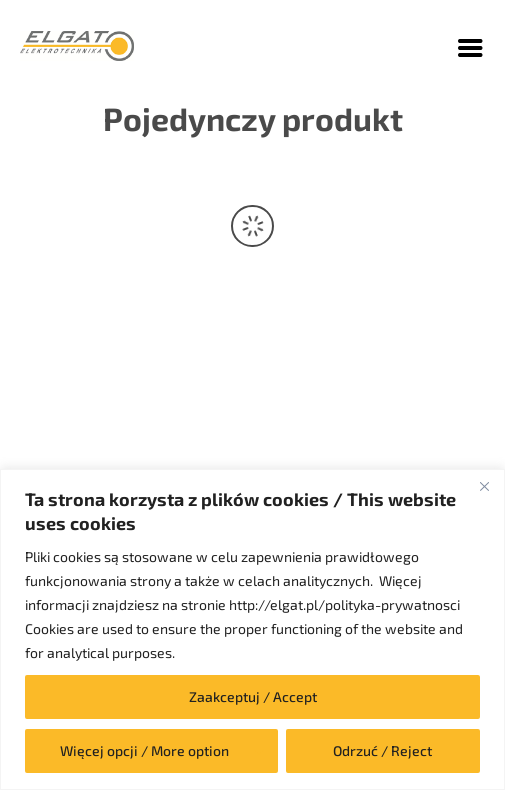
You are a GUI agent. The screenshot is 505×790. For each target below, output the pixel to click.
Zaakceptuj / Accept (253, 696)
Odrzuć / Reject (382, 750)
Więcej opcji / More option (144, 750)
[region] (252, 629)
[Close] (484, 486)
